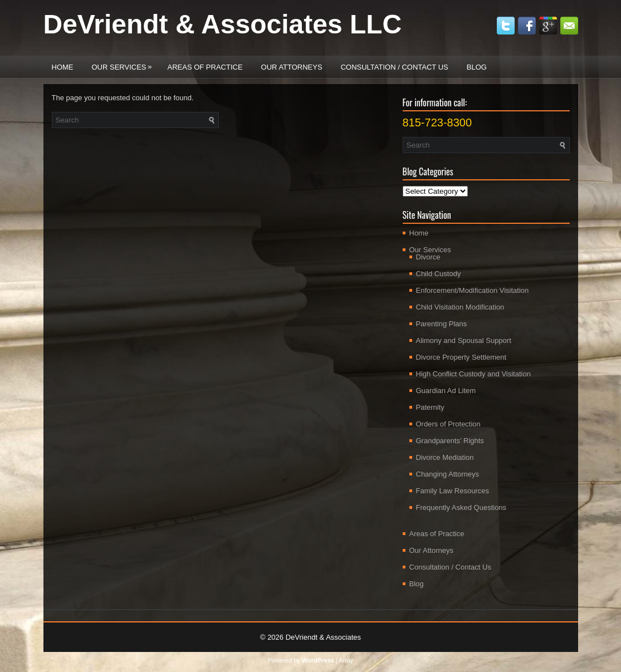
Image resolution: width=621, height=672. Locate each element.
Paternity (430, 407)
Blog (477, 67)
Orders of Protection (448, 424)
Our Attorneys (292, 67)
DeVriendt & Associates (323, 637)
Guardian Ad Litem (446, 391)
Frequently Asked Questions (461, 507)
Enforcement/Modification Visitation (473, 290)
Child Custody (439, 274)
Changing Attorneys (448, 474)
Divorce (428, 257)
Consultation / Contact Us (395, 67)
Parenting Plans (442, 324)
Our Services (125, 63)
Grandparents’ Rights (450, 441)
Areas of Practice (205, 67)
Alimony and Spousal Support (464, 340)
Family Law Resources (453, 491)
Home (63, 67)
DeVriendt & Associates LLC (223, 24)
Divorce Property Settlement (461, 357)
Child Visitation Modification (460, 307)
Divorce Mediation (445, 457)
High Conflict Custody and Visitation (473, 374)
